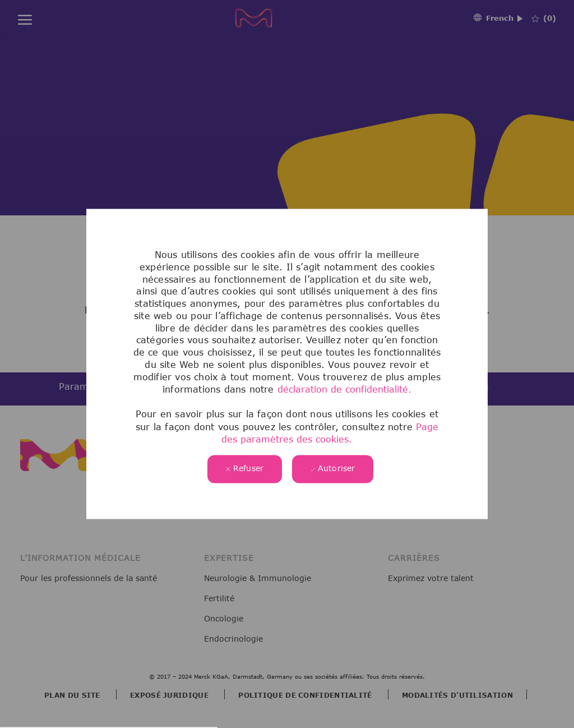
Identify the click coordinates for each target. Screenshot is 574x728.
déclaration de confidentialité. (344, 390)
